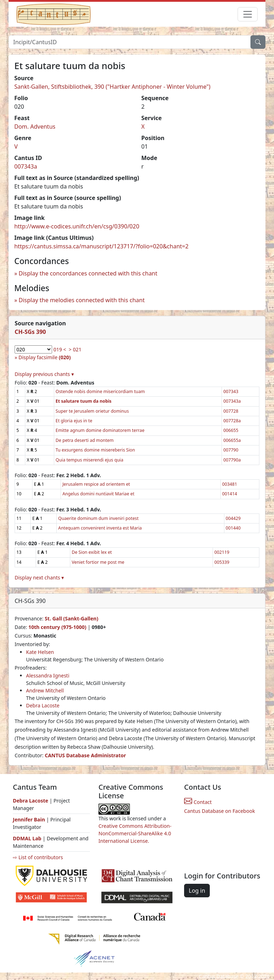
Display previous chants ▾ (44, 374)
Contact (198, 802)
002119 (222, 552)
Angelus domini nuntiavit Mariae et (98, 494)
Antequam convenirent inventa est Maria (100, 528)
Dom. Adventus (35, 127)
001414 (230, 494)
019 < (60, 349)
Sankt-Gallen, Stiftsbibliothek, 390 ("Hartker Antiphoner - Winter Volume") (112, 87)
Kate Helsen (40, 652)
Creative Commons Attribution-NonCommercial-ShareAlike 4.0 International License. (135, 833)
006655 (231, 430)
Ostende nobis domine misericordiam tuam (100, 391)
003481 (230, 484)
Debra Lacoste (43, 705)
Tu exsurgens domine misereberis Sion (95, 450)
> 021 (75, 349)
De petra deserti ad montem (85, 440)
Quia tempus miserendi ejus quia (90, 460)
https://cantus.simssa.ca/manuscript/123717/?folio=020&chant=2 (101, 246)
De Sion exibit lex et (92, 552)
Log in (197, 891)
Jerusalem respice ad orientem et (96, 484)
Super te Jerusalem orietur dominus (92, 411)
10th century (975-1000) (57, 627)
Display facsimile (45, 357)
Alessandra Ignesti (48, 675)
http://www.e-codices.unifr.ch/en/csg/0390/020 (77, 226)
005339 (222, 562)
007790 (231, 450)
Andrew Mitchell (45, 690)
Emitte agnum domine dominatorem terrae (100, 430)
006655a (232, 440)
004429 (233, 518)
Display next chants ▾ (39, 577)
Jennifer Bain (30, 819)
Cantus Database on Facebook (220, 811)
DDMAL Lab (27, 838)
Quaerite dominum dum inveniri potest (98, 518)
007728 (231, 411)
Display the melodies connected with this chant (82, 300)
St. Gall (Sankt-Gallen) (71, 618)
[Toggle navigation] (248, 14)
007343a (26, 166)
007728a (232, 421)
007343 (231, 391)
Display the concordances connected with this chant (88, 273)
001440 (233, 528)
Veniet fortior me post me (98, 562)
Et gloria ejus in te (74, 421)
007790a (232, 460)
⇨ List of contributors (38, 857)
